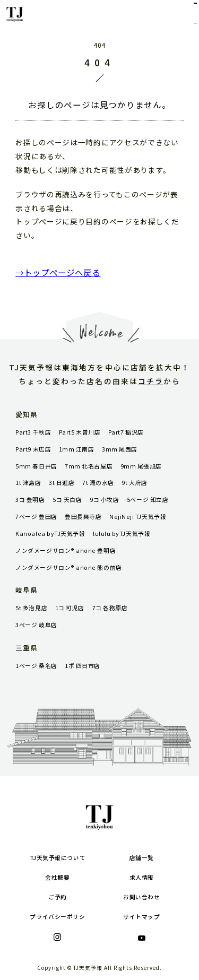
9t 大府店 (134, 483)
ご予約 (58, 897)
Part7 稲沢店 (126, 432)
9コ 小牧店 (104, 500)
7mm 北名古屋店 (89, 466)
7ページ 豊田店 (36, 517)
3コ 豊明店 (30, 500)
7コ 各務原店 (110, 608)
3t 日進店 (62, 483)
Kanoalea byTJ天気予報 (50, 534)
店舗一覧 (142, 858)
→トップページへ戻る (58, 272)
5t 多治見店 (31, 608)
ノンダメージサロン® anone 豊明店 (66, 550)
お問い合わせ (141, 897)
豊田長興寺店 (83, 517)
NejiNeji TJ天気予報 (138, 517)
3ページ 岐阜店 (36, 625)
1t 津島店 (28, 483)
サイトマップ (141, 917)
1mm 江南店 (77, 449)
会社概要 (57, 877)
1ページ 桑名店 (36, 666)
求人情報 (142, 877)
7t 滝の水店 (98, 483)
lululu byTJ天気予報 (122, 534)
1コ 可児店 (70, 608)
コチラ (151, 381)
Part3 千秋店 (33, 432)
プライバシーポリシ (57, 917)
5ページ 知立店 (148, 500)
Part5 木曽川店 (80, 432)
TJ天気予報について (58, 858)
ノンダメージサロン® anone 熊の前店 (68, 567)
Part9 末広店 (33, 449)
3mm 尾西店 (120, 449)
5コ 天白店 (67, 500)
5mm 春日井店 (36, 466)
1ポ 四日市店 (83, 666)
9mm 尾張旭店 (141, 466)
